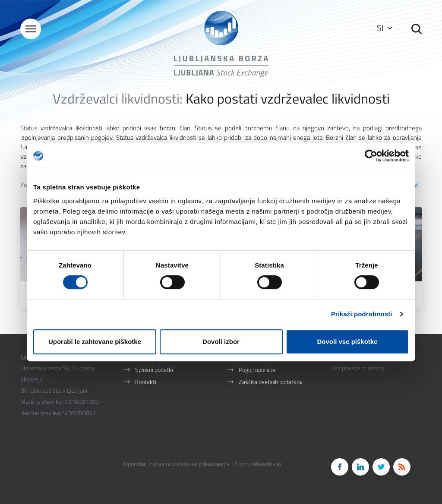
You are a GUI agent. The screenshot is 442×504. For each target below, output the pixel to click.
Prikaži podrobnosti (362, 314)
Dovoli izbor (221, 342)
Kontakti (146, 382)
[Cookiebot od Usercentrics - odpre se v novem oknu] (371, 156)
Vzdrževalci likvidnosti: (118, 98)
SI (384, 28)
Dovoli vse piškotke (347, 342)
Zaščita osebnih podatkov (271, 382)
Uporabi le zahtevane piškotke (95, 342)
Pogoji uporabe (257, 370)
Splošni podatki (154, 370)
